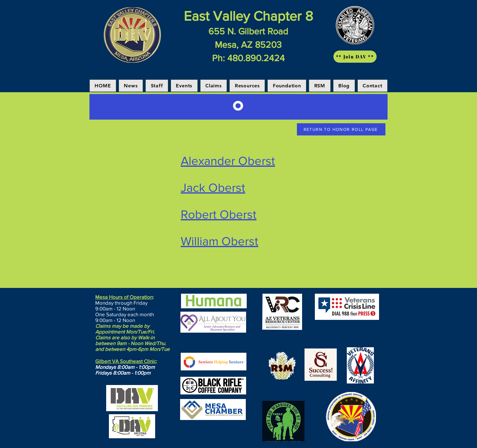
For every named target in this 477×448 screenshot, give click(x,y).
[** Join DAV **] (355, 57)
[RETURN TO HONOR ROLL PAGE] (341, 129)
